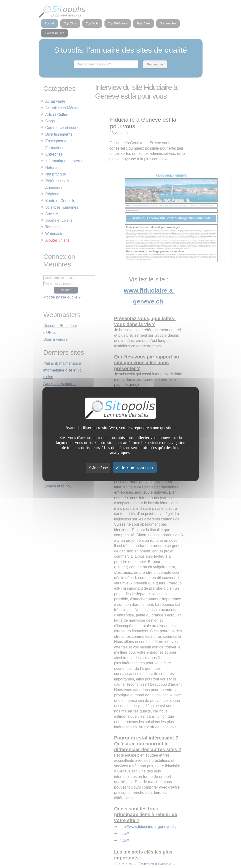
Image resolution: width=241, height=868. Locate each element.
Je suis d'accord (135, 468)
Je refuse (98, 468)
